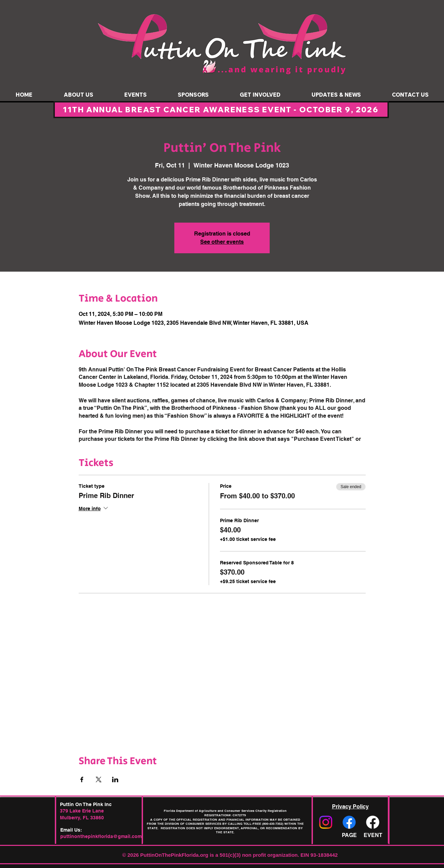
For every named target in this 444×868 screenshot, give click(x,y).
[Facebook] (349, 822)
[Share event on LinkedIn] (115, 779)
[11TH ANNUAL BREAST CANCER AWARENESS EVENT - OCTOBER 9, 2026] (221, 110)
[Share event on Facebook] (82, 779)
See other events (222, 242)
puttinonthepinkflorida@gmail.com (101, 836)
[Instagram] (326, 822)
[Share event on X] (99, 779)
